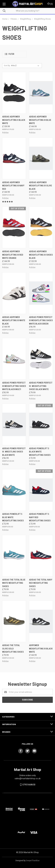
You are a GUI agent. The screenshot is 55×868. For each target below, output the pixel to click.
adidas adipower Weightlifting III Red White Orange (13, 255)
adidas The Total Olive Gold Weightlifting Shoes (13, 649)
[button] (14, 54)
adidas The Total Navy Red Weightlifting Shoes (41, 583)
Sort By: (7, 65)
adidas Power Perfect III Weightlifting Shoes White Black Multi (14, 386)
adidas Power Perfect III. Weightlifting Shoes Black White (41, 386)
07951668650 (29, 785)
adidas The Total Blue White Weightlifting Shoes (14, 583)
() (50, 4)
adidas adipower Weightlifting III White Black (14, 320)
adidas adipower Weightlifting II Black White (14, 120)
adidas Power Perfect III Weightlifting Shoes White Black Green (41, 320)
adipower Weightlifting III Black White (41, 649)
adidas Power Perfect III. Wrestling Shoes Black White (14, 452)
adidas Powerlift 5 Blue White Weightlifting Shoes (13, 517)
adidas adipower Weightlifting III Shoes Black (41, 255)
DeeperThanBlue (33, 861)
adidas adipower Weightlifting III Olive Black (40, 186)
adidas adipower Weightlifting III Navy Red (13, 186)
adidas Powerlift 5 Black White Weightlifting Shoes (40, 452)
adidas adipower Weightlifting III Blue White (40, 120)
